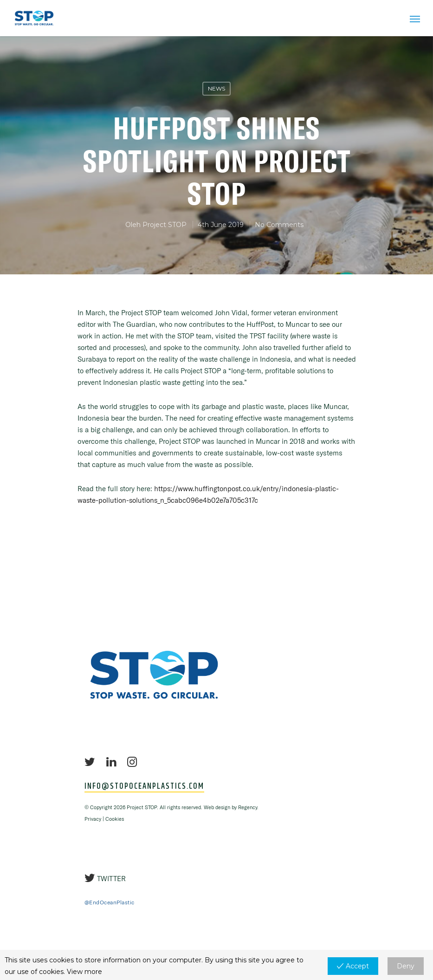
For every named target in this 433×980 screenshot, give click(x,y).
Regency (248, 807)
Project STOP (165, 225)
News (216, 88)
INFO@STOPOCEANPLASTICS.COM (144, 786)
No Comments (279, 225)
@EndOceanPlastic (110, 902)
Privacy (93, 819)
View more (84, 972)
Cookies (115, 819)
